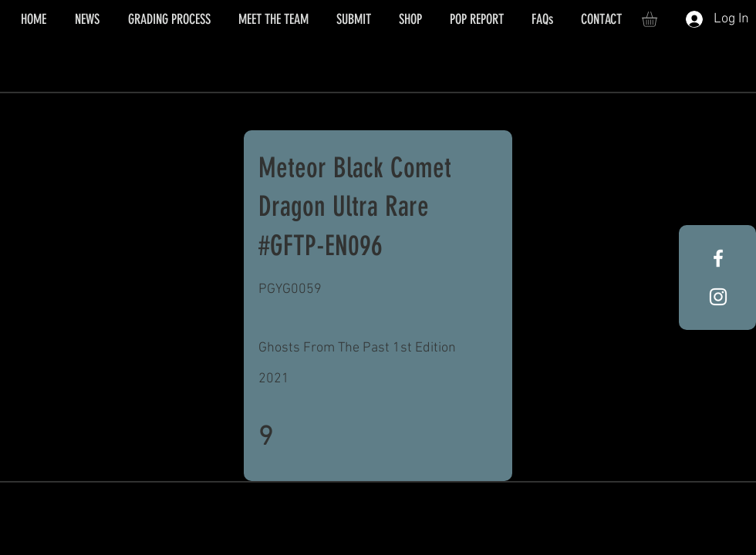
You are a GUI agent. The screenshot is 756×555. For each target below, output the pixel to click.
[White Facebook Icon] (718, 258)
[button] (658, 19)
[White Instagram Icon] (718, 297)
